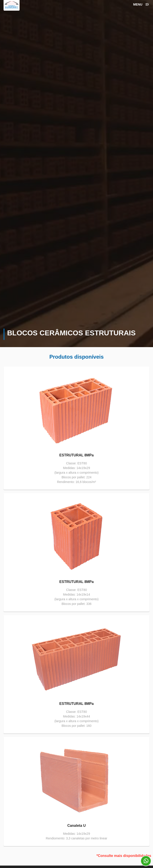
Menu (141, 4)
